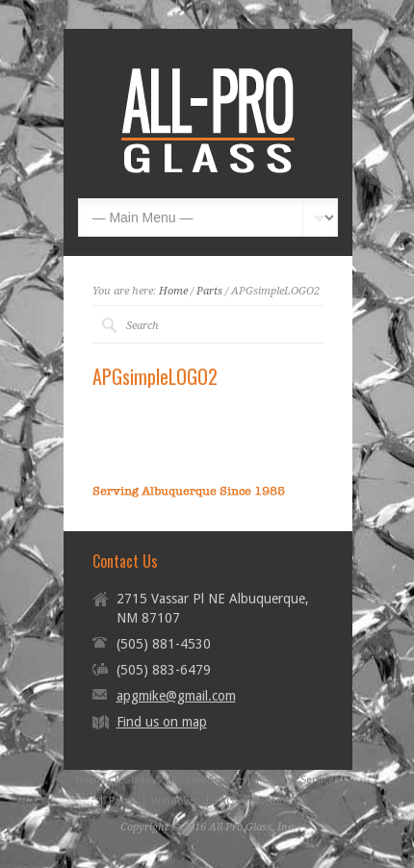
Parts (209, 291)
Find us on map (162, 722)
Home (173, 291)
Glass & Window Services (185, 780)
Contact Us (280, 801)
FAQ (225, 801)
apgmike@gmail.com (176, 696)
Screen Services (302, 780)
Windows (174, 801)
